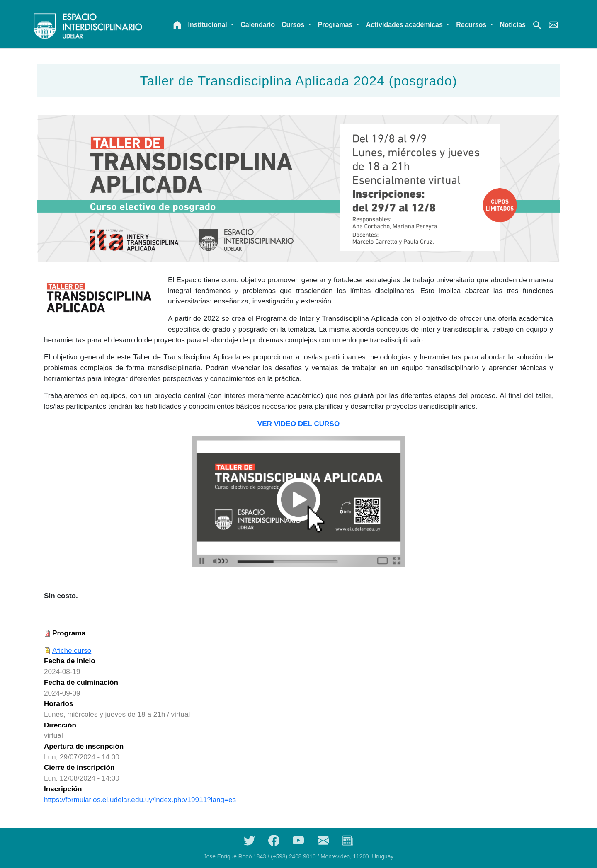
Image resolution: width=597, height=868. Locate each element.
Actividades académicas (405, 25)
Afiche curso (72, 650)
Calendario (258, 25)
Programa (69, 633)
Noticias (513, 25)
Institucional (209, 25)
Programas (336, 25)
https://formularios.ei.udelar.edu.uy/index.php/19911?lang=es (140, 800)
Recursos (472, 25)
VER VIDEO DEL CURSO (299, 424)
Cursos (294, 25)
